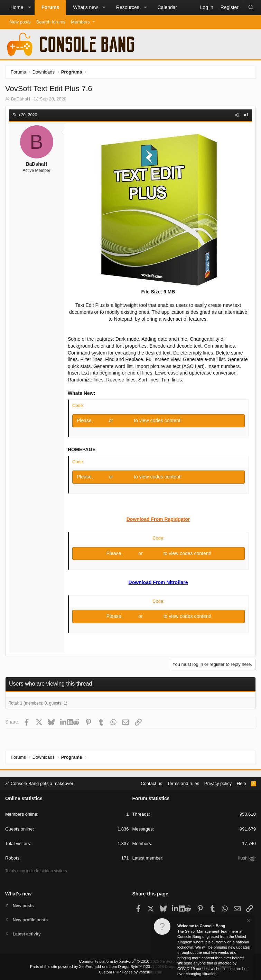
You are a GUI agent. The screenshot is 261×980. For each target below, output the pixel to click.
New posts (20, 22)
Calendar (167, 7)
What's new (85, 7)
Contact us (151, 782)
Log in (102, 420)
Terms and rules (183, 782)
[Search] (251, 8)
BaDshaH (21, 99)
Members (80, 22)
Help (241, 782)
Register (124, 420)
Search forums (51, 22)
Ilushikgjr (247, 857)
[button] (29, 8)
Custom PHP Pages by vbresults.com (130, 972)
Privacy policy (218, 782)
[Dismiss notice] (248, 921)
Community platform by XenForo (131, 961)
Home (17, 7)
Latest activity (28, 934)
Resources (128, 7)
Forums (50, 7)
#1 (246, 115)
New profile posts (31, 919)
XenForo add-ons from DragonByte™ (110, 967)
